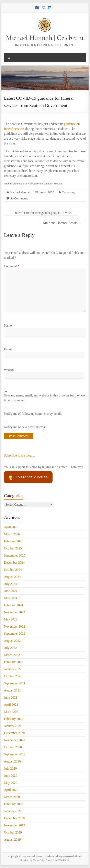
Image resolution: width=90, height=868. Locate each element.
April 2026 (11, 527)
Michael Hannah (20, 192)
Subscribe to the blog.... (19, 455)
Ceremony (69, 192)
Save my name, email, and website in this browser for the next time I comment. (44, 398)
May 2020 (10, 783)
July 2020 (10, 768)
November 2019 (14, 825)
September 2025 (14, 555)
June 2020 (10, 776)
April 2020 (11, 790)
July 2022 (10, 648)
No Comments (19, 198)
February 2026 (13, 541)
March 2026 (12, 534)
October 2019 (13, 832)
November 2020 (14, 740)
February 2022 (13, 662)
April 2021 (11, 705)
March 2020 (12, 797)
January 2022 (13, 669)
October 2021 (13, 676)
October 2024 (13, 570)
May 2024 (10, 598)
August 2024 (12, 577)
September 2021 (14, 683)
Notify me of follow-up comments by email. (33, 414)
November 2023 (14, 612)
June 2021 (10, 697)
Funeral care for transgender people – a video (41, 213)
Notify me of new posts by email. (26, 427)
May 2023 (10, 619)
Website (9, 370)
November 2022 (14, 626)
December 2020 (14, 733)
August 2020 (12, 761)
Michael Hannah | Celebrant (45, 38)
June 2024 (10, 591)
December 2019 (14, 818)
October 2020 (13, 747)
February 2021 (13, 719)
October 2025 (13, 548)
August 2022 (12, 641)
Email (8, 349)
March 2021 (12, 712)
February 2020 (13, 804)
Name (8, 326)
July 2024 (10, 584)
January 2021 (13, 726)
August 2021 (12, 690)
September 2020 (14, 754)
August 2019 (12, 839)
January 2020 (13, 811)
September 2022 (14, 634)
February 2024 (13, 605)
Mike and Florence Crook (62, 223)
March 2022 (12, 655)
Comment (12, 266)
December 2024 (14, 563)
